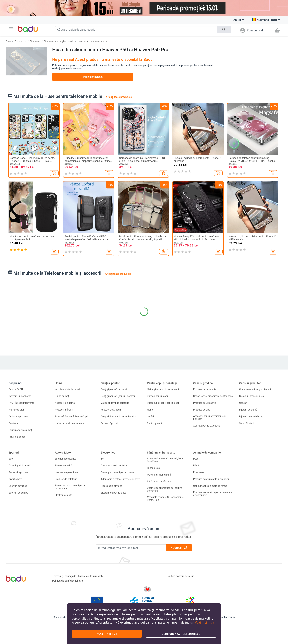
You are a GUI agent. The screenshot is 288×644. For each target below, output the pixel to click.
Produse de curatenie (205, 389)
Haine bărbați (62, 396)
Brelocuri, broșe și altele (252, 396)
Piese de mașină (64, 466)
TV (102, 459)
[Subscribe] (131, 548)
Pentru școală (154, 423)
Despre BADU (16, 389)
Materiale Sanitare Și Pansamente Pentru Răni (165, 499)
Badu (8, 41)
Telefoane (35, 41)
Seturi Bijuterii (247, 423)
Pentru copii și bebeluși (162, 383)
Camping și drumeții (20, 466)
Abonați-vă (179, 548)
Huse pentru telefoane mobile (93, 41)
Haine (59, 383)
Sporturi (14, 453)
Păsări (197, 466)
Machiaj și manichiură (159, 475)
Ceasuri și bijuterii (251, 383)
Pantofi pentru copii (158, 396)
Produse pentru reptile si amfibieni (212, 479)
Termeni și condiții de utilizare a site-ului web (77, 576)
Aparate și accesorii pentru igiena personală (165, 460)
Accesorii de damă (65, 403)
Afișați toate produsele (119, 97)
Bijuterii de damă (248, 410)
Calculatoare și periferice (114, 466)
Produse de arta (202, 410)
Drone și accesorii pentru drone (117, 472)
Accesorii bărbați (64, 410)
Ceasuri (243, 403)
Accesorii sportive (18, 472)
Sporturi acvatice (18, 486)
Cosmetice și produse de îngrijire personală (164, 489)
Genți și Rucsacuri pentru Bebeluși (119, 417)
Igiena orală (153, 468)
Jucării (151, 417)
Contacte (13, 423)
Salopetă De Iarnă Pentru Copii (71, 417)
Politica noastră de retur (180, 576)
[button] (11, 29)
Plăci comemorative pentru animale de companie (212, 494)
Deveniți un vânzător (20, 396)
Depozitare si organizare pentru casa (213, 396)
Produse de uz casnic (205, 403)
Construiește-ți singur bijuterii (255, 389)
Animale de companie (207, 453)
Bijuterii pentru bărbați (251, 417)
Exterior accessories (65, 459)
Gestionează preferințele (181, 634)
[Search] (136, 30)
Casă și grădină (203, 383)
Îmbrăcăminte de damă (67, 389)
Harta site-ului (16, 410)
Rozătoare (199, 472)
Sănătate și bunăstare (159, 482)
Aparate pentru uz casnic (207, 426)
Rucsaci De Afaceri (111, 410)
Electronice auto (63, 495)
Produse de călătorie (66, 479)
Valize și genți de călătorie (115, 403)
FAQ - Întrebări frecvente (21, 403)
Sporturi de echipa (18, 493)
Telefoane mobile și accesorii (59, 41)
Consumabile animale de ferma (210, 486)
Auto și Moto (63, 453)
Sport (11, 459)
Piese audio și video (111, 486)
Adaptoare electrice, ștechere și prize (120, 479)
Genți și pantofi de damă (114, 389)
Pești (196, 459)
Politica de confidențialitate (67, 581)
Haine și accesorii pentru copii (163, 389)
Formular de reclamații (21, 430)
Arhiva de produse (18, 417)
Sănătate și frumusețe (161, 453)
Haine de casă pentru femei (70, 423)
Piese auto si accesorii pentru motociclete (71, 487)
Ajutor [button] (239, 20)
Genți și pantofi (110, 383)
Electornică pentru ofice (113, 493)
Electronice (20, 41)
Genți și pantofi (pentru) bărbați (118, 396)
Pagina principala (93, 77)
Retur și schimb (17, 437)
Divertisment (15, 479)
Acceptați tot (107, 634)
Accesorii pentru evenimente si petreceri (210, 418)
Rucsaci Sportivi (109, 423)
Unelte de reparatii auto (67, 472)
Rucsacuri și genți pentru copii (163, 403)
